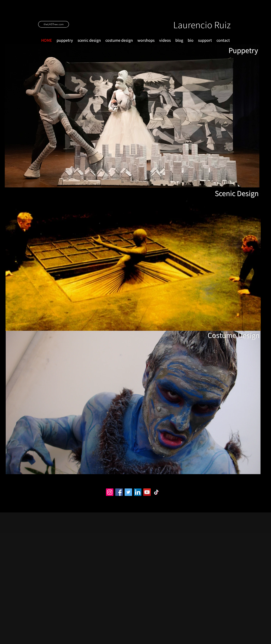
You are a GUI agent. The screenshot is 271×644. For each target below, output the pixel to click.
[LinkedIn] (138, 492)
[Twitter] (128, 492)
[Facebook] (119, 492)
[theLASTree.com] (54, 24)
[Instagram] (110, 492)
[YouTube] (147, 492)
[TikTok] (156, 492)
